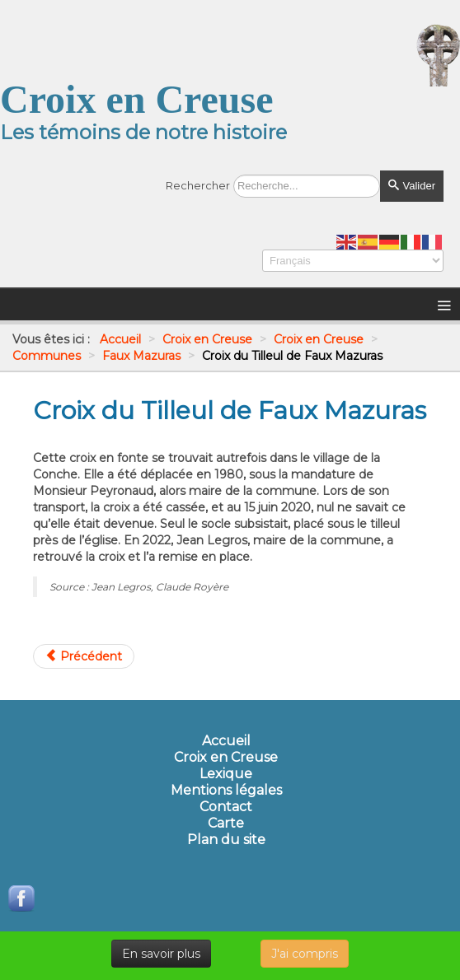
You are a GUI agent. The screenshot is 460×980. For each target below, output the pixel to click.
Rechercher (198, 185)
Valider (412, 186)
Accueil (226, 741)
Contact (226, 807)
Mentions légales (226, 791)
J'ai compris (305, 954)
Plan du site (226, 840)
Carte (226, 824)
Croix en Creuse (226, 758)
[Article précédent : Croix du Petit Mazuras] (84, 656)
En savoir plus (161, 954)
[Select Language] (353, 261)
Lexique (226, 774)
